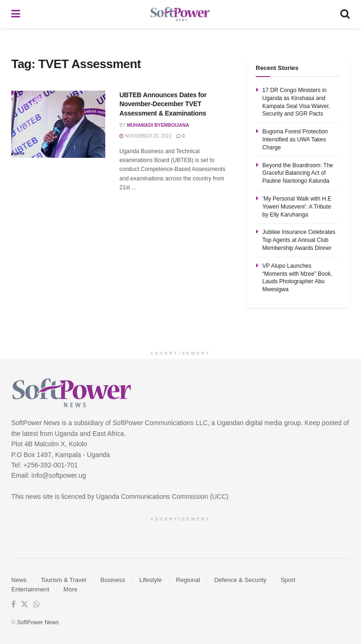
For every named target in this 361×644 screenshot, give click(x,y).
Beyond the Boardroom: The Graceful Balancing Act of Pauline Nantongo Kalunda (298, 173)
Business (113, 580)
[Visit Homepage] (180, 14)
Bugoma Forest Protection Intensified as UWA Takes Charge (295, 140)
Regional (188, 580)
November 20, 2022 (145, 136)
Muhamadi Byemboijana (158, 125)
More (71, 589)
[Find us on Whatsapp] (37, 605)
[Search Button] (345, 14)
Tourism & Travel (64, 580)
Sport (288, 580)
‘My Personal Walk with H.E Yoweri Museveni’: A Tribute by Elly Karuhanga (297, 207)
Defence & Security (240, 580)
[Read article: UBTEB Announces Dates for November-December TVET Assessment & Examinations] (58, 124)
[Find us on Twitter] (24, 605)
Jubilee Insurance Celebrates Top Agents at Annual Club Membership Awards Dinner (299, 240)
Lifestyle (150, 580)
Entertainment (30, 589)
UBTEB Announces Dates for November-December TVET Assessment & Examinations (163, 104)
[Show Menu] (16, 14)
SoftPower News (38, 622)
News (19, 580)
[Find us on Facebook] (13, 605)
